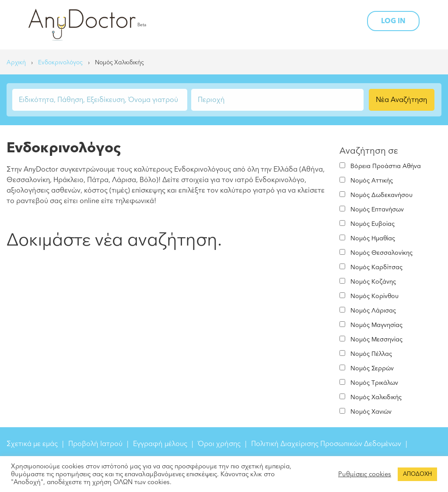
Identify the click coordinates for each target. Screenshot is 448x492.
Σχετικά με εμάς (32, 444)
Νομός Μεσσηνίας (376, 339)
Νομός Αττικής (372, 181)
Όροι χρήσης (219, 444)
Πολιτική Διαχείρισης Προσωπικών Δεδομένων (326, 444)
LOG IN (393, 21)
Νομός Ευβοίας (373, 224)
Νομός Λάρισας (373, 311)
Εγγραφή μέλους (160, 444)
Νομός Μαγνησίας (376, 325)
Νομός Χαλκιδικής (376, 397)
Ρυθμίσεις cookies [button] (365, 474)
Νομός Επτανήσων (377, 209)
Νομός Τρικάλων (374, 383)
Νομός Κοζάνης (373, 282)
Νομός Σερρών (372, 368)
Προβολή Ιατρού (95, 444)
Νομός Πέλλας (371, 354)
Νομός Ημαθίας (373, 238)
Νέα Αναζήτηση (401, 100)
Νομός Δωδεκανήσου (381, 195)
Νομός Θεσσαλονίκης (381, 253)
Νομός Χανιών (371, 412)
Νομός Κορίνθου (374, 296)
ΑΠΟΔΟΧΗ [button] (417, 474)
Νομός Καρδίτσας (376, 267)
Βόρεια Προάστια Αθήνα (386, 166)
